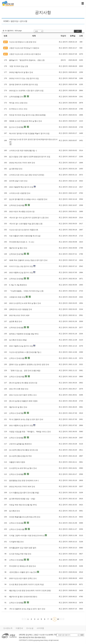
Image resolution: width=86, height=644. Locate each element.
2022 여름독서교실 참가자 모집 (21, 272)
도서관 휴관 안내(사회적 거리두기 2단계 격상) (26, 584)
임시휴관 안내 (14, 511)
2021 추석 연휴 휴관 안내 (19, 389)
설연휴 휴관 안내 (16, 321)
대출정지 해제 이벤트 (17, 462)
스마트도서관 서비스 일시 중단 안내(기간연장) (27, 175)
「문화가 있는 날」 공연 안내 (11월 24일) (25, 370)
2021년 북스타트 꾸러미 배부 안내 (22, 487)
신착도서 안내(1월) (16, 523)
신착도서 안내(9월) (16, 560)
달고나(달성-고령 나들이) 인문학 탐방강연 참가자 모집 (30, 157)
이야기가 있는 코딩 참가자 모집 (21, 266)
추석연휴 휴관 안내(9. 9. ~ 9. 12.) (22, 242)
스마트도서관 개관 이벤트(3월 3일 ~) (23, 151)
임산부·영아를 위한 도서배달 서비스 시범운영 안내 (28, 199)
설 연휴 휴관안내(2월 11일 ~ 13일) (22, 499)
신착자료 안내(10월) (17, 205)
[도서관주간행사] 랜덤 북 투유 (20, 456)
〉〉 (63, 619)
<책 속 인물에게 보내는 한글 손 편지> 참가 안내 (27, 609)
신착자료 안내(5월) (16, 279)
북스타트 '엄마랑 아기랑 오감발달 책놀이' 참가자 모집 (29, 133)
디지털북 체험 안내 (16, 542)
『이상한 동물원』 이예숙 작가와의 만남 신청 (26, 291)
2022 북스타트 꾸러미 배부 (19, 315)
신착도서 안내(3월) (16, 474)
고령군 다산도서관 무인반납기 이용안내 (24, 48)
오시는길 (30, 628)
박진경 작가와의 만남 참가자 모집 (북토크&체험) (27, 115)
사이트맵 (40, 628)
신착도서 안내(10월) (17, 377)
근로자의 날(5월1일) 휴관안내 (20, 444)
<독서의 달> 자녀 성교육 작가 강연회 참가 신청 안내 (29, 218)
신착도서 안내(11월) (17, 358)
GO (82, 635)
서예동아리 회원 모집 (17, 297)
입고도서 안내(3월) (16, 127)
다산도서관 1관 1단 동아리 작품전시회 (24, 230)
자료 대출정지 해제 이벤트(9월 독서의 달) (25, 236)
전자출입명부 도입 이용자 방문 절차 (23, 548)
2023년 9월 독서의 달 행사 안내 (21, 72)
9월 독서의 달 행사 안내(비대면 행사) (23, 597)
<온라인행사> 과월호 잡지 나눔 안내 (23, 572)
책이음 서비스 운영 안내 (18, 103)
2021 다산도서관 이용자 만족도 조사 (23, 395)
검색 (78, 31)
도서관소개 (8, 628)
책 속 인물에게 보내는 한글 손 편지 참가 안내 (26, 419)
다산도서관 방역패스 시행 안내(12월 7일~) (25, 352)
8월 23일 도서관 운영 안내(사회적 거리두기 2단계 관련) (30, 590)
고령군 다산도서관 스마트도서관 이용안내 (25, 54)
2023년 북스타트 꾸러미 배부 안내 (22, 163)
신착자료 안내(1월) (16, 328)
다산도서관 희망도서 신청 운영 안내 (23, 42)
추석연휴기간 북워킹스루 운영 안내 (23, 566)
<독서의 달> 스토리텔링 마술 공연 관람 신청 (26, 224)
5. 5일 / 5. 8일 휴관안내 (18, 285)
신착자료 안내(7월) (16, 254)
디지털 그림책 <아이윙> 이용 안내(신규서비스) (27, 535)
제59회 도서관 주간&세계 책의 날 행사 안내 (26, 121)
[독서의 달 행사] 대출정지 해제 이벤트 (23, 401)
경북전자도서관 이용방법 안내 (21, 309)
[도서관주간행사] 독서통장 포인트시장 (24, 450)
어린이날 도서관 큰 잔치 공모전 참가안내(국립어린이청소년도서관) (33, 141)
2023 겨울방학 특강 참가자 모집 (21, 187)
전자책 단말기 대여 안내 (18, 181)
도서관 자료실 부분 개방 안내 (20, 554)
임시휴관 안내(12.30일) (18, 340)
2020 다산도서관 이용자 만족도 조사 (23, 578)
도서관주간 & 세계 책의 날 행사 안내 (23, 468)
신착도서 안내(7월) (16, 413)
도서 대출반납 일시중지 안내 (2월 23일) (24, 493)
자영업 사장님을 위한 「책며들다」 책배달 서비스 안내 (30, 432)
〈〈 (23, 619)
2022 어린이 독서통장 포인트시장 (22, 211)
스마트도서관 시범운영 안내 (20, 193)
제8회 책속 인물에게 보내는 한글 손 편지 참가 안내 (28, 260)
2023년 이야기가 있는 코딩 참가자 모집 (24, 78)
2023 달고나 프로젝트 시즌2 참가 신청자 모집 (26, 91)
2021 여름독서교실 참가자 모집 (21, 425)
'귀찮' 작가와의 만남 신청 (19, 66)
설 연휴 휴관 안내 (16, 169)
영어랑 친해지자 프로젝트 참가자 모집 (24, 84)
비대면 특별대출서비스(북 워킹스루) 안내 (25, 517)
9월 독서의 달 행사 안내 (18, 248)
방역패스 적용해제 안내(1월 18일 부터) (24, 334)
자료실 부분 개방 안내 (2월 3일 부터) (23, 505)
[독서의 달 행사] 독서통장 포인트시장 (23, 383)
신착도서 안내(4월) (16, 438)
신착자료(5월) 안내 (16, 97)
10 (58, 619)
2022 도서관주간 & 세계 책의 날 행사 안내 (25, 303)
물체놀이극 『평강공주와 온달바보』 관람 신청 (27, 60)
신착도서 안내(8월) (16, 603)
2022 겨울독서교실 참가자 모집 (21, 346)
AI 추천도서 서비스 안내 (18, 109)
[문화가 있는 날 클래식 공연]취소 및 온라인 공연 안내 (29, 364)
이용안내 (19, 628)
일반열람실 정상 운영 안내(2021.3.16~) (24, 480)
